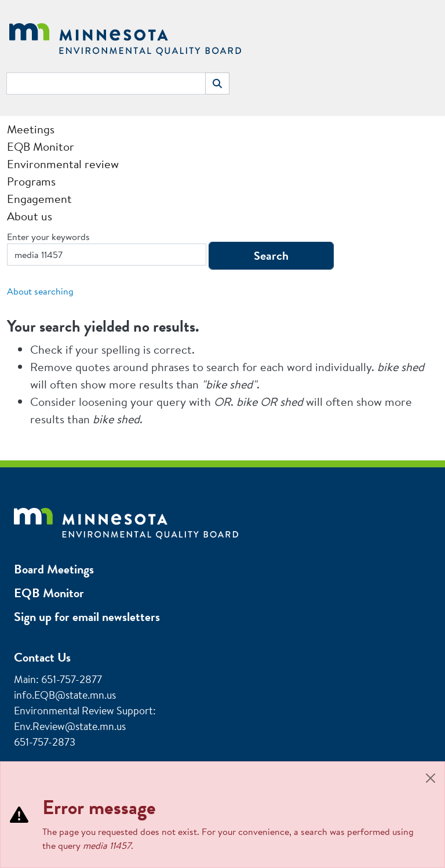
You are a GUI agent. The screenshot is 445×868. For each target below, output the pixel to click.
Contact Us (42, 657)
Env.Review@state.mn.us (70, 726)
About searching (40, 291)
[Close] (431, 778)
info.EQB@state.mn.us (65, 695)
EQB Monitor (49, 593)
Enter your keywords (48, 237)
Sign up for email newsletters (87, 617)
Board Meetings (54, 569)
